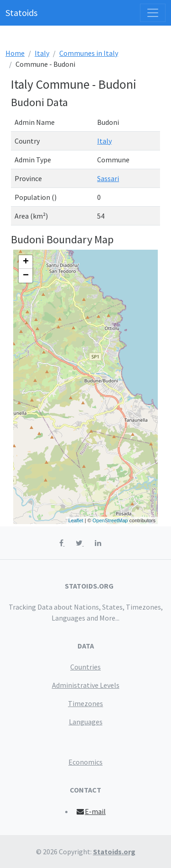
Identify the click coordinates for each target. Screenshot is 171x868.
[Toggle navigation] (153, 13)
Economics (85, 762)
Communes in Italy (89, 53)
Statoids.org (114, 852)
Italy (42, 53)
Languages (86, 722)
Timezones (85, 703)
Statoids (21, 13)
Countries (85, 667)
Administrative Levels (86, 685)
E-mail (91, 811)
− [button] (26, 276)
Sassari (108, 178)
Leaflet (76, 520)
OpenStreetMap (110, 520)
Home (15, 53)
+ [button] (26, 262)
